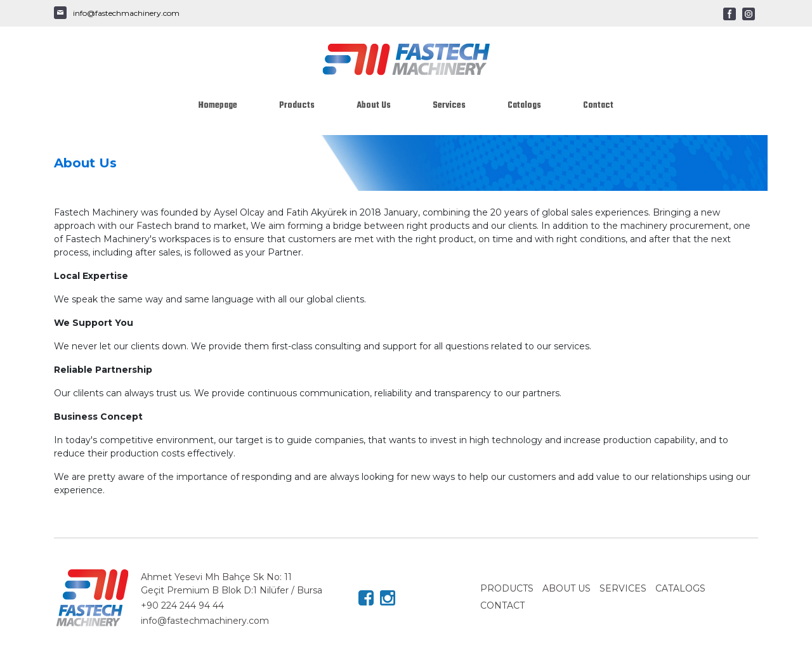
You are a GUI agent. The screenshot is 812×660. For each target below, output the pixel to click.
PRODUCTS (507, 588)
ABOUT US (566, 588)
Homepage (218, 106)
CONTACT (502, 605)
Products (297, 106)
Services (449, 106)
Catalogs (524, 106)
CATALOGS (680, 588)
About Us (374, 106)
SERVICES (623, 588)
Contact (598, 106)
